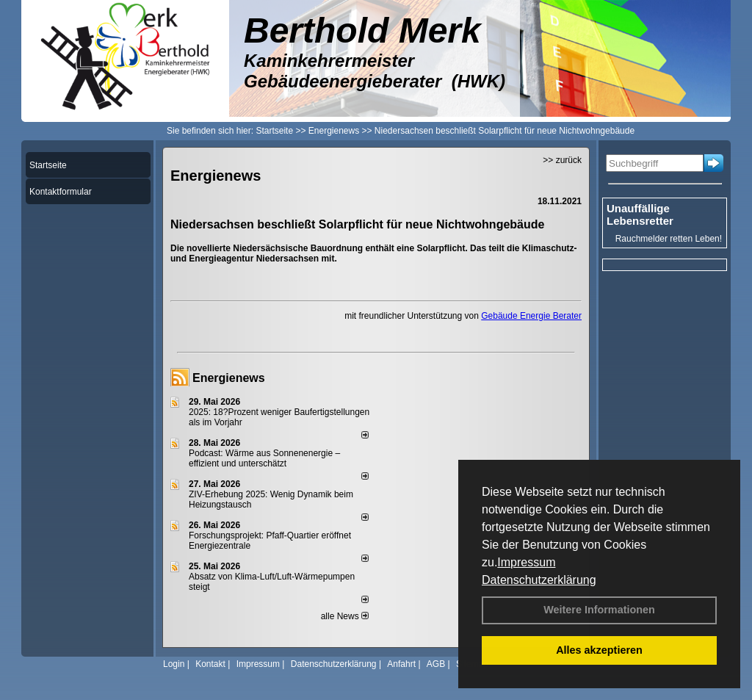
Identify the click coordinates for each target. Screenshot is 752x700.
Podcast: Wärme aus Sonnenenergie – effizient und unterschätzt (264, 458)
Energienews (229, 378)
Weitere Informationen (599, 610)
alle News (345, 616)
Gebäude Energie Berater (531, 316)
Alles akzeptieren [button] (599, 650)
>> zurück (562, 160)
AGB (436, 664)
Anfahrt (401, 664)
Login (174, 664)
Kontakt (210, 664)
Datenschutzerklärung (539, 580)
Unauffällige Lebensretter (640, 214)
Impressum (526, 562)
